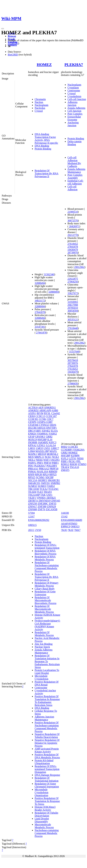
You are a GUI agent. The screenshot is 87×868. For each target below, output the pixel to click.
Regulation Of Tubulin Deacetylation (46, 814)
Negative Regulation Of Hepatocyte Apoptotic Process (47, 743)
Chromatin (40, 99)
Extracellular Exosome (74, 118)
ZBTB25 (51, 498)
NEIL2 (32, 460)
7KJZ (71, 530)
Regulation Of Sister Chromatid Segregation (47, 785)
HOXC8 (32, 439)
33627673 (73, 293)
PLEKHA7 (74, 65)
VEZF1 (32, 498)
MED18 (42, 454)
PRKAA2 (44, 469)
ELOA (54, 431)
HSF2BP (42, 439)
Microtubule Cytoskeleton (41, 677)
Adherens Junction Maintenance (44, 718)
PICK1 (72, 461)
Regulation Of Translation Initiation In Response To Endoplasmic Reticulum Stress (47, 661)
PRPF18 (54, 469)
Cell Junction (74, 111)
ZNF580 (42, 506)
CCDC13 (40, 416)
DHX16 (41, 428)
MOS (31, 457)
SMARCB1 (54, 480)
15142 (64, 516)
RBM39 (53, 472)
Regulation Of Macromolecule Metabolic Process (44, 609)
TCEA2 (44, 489)
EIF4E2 (46, 431)
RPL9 (46, 474)
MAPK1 (33, 454)
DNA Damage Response (47, 775)
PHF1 (40, 463)
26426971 (74, 226)
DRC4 (31, 431)
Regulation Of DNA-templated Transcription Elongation (47, 769)
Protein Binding (43, 149)
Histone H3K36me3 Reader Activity (45, 808)
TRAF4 (48, 492)
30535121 (73, 319)
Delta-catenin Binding (74, 143)
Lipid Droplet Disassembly (42, 820)
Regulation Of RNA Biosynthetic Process (46, 552)
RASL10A (43, 472)
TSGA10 (74, 467)
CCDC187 (51, 416)
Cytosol (39, 111)
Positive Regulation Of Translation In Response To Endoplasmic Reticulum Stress (47, 701)
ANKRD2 (33, 410)
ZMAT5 (65, 470)
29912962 (79, 267)
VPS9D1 (41, 498)
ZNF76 (41, 509)
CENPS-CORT (45, 422)
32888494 (40, 283)
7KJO (64, 530)
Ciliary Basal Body (45, 589)
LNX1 (47, 448)
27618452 (73, 244)
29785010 (73, 308)
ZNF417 (33, 506)
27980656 (73, 384)
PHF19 (48, 463)
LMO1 (32, 448)
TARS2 (51, 486)
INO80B (33, 442)
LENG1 (41, 445)
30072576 (73, 221)
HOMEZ (44, 65)
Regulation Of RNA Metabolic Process (45, 558)
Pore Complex (75, 114)
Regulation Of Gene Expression (45, 593)
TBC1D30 (34, 489)
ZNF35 (53, 504)
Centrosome (74, 90)
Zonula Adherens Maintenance (76, 171)
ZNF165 (56, 501)
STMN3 (82, 464)
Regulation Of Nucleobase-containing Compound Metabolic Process (47, 567)
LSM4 (31, 451)
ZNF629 (51, 506)
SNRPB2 (55, 483)
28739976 (73, 253)
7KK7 (77, 530)
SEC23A (33, 480)
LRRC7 (55, 448)
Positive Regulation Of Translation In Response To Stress (47, 801)
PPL (78, 461)
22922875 (73, 279)
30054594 (73, 311)
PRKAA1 (33, 469)
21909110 (73, 212)
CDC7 (50, 419)
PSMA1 (32, 472)
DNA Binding (42, 146)
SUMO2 (33, 486)
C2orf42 (56, 413)
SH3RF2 (42, 480)
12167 (31, 516)
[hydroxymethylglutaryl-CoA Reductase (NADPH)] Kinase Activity (47, 625)
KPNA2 (32, 445)
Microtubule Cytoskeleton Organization (41, 792)
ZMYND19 (44, 501)
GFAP (31, 437)
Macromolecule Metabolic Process (44, 826)
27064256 (73, 282)
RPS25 (32, 477)
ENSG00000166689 (72, 520)
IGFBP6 (75, 456)
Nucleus (39, 102)
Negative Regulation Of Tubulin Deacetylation (47, 736)
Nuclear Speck (42, 647)
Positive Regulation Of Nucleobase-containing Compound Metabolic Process (47, 727)
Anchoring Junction (73, 124)
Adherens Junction (72, 104)
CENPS (32, 422)
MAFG (53, 451)
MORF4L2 (52, 454)
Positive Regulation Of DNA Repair (47, 683)
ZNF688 (33, 509)
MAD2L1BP (42, 451)
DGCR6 (32, 428)
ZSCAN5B (51, 509)
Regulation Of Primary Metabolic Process (47, 584)
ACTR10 (33, 407)
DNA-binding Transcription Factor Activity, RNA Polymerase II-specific (46, 139)
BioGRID (13, 55)
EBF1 (38, 431)
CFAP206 (33, 425)
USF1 (49, 495)
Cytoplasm (73, 88)
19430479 (73, 250)
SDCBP (49, 477)
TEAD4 (32, 492)
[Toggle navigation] (3, 29)
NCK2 (55, 457)
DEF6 (53, 425)
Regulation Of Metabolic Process (44, 634)
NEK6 (39, 460)
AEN (41, 407)
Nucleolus (40, 108)
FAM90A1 (43, 434)
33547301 (40, 327)
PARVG (32, 463)
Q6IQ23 (75, 527)
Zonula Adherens (76, 108)
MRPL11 (39, 457)
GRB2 (49, 437)
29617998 (73, 305)
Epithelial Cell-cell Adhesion (75, 182)
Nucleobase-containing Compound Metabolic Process (47, 833)
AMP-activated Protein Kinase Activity (47, 750)
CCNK (42, 419)
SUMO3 (42, 486)
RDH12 (65, 464)
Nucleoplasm (41, 105)
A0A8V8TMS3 (69, 524)
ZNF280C (43, 504)
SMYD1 (45, 483)
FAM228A (79, 450)
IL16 (50, 439)
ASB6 (55, 410)
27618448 (73, 328)
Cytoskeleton (74, 96)
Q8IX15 (32, 525)
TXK (43, 495)
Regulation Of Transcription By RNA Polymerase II (47, 173)
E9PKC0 (66, 527)
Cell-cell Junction (77, 99)
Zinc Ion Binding (44, 644)
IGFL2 (65, 458)
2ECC (31, 530)
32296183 (13, 43)
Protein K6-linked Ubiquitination (44, 762)
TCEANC (54, 489)
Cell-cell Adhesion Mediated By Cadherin (74, 162)
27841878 (40, 312)
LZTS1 (73, 458)
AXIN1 (32, 413)
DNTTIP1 (51, 428)
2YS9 (38, 530)
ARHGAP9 (45, 410)
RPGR (39, 474)
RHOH (73, 464)
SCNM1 (40, 477)
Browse (12, 36)
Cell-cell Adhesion (72, 188)
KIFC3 (53, 442)
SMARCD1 (34, 483)
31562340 (49, 274)
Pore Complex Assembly (75, 176)
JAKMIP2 (43, 442)
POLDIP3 (52, 466)
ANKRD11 (50, 407)
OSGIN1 (55, 460)
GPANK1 (40, 437)
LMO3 (39, 448)
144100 (65, 513)
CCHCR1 (33, 419)
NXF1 (47, 460)
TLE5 (40, 492)
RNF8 (31, 474)
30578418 (73, 360)
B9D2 (64, 447)
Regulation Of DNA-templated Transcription (47, 546)
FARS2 (53, 434)
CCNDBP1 (67, 450)
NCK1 (48, 457)
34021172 (40, 301)
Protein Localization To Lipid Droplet (47, 672)
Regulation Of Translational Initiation (47, 779)
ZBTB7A (33, 501)
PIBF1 (55, 463)
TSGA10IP (34, 495)
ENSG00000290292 (39, 520)
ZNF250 (33, 504)
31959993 (73, 302)
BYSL (47, 413)
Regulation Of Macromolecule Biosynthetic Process (46, 600)
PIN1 (31, 466)
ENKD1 (32, 434)
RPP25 (53, 474)
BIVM (40, 413)
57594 (31, 513)
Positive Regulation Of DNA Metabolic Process (47, 756)
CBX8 (31, 416)
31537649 (74, 352)
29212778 (73, 235)
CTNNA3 (44, 425)
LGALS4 (51, 445)
